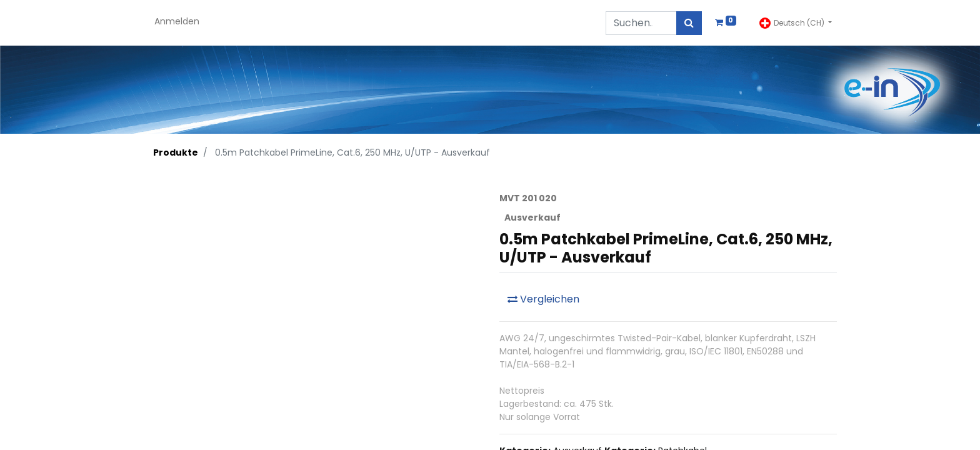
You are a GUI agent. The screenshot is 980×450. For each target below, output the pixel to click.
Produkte (176, 152)
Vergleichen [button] (543, 299)
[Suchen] (689, 23)
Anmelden (177, 21)
